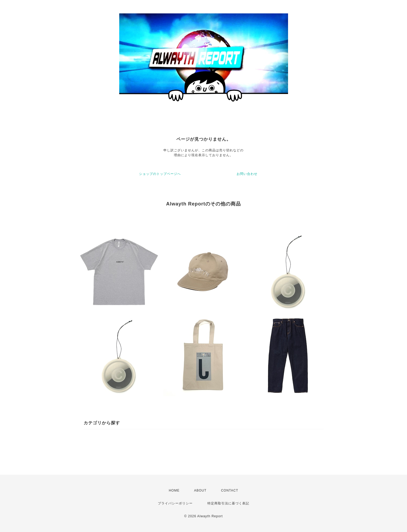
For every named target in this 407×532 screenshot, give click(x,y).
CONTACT (230, 490)
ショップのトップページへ (160, 174)
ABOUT (200, 490)
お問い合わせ (247, 174)
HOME (174, 490)
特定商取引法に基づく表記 (228, 503)
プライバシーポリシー (175, 503)
